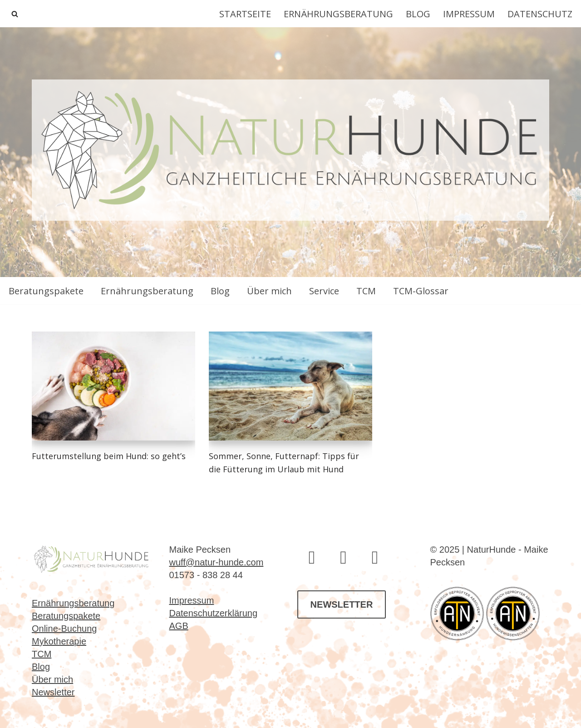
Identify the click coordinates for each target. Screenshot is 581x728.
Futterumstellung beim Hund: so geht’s (109, 456)
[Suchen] (15, 14)
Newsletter (53, 692)
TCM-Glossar (421, 291)
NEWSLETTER (342, 604)
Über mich (269, 291)
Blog (418, 14)
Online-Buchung (64, 629)
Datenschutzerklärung (214, 613)
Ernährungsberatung (338, 14)
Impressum (469, 14)
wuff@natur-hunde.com (217, 562)
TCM (366, 291)
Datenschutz (540, 14)
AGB (179, 626)
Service (324, 291)
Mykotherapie (59, 641)
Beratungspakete (46, 291)
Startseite (245, 14)
